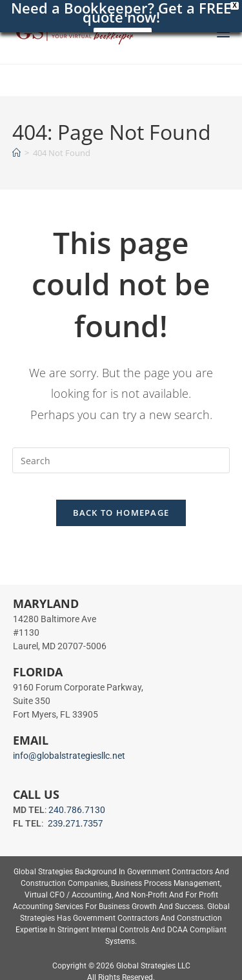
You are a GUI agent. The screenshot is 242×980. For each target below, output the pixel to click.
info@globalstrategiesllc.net (69, 756)
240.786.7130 (77, 810)
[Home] (16, 153)
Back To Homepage (121, 513)
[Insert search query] (121, 460)
